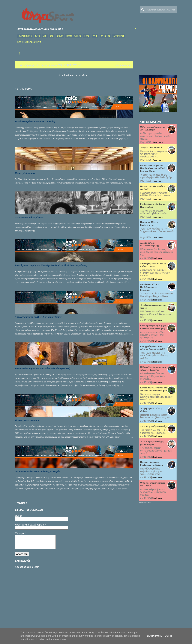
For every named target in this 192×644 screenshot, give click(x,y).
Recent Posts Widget (145, 502)
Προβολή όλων (123, 65)
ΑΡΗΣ (95, 36)
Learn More (154, 636)
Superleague (89, 53)
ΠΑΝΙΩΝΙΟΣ (105, 36)
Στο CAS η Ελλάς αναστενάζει (154, 426)
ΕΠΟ (52, 36)
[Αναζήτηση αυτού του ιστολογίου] (161, 10)
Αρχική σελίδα (25, 53)
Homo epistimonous (25, 173)
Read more (158, 142)
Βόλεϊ (87, 36)
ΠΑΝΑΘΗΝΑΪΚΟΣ (25, 36)
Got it (168, 636)
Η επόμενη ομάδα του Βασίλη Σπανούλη (35, 122)
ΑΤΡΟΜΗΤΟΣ (119, 36)
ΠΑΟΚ (37, 36)
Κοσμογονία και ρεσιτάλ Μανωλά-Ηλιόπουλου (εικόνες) (43, 368)
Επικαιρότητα (45, 53)
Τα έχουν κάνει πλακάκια (27, 420)
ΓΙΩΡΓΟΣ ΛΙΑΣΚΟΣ (74, 36)
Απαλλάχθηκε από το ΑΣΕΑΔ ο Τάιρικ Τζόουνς (38, 317)
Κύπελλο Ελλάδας (112, 53)
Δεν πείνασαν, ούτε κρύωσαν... (30, 217)
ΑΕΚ (45, 36)
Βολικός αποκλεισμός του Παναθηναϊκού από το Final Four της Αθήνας (51, 265)
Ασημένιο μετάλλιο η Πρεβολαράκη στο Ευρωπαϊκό (150, 287)
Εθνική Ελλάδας (67, 53)
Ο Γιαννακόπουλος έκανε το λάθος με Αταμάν (38, 472)
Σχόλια (60, 36)
